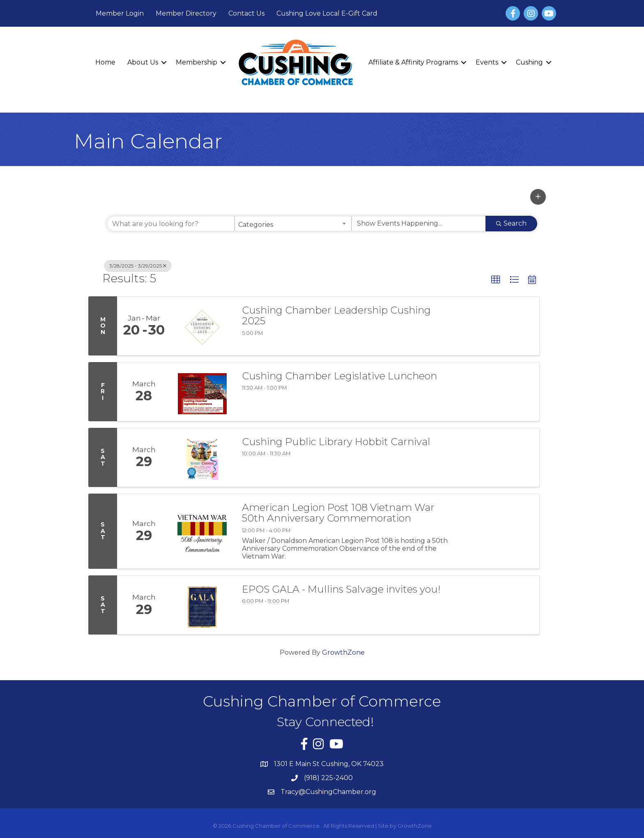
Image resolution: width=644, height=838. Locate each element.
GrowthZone (343, 652)
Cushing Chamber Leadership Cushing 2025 (336, 316)
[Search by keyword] (171, 224)
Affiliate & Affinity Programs (413, 62)
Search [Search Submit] (511, 223)
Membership (197, 62)
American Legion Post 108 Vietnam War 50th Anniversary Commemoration (338, 513)
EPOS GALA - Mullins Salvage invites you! (341, 589)
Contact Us (246, 13)
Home (105, 62)
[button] (538, 197)
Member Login (120, 13)
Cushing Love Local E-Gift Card (327, 13)
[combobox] (293, 224)
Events (487, 62)
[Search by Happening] (419, 224)
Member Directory (186, 13)
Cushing (529, 62)
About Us (143, 62)
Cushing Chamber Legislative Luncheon (339, 376)
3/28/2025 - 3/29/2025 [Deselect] (138, 266)
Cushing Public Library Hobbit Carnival (336, 442)
